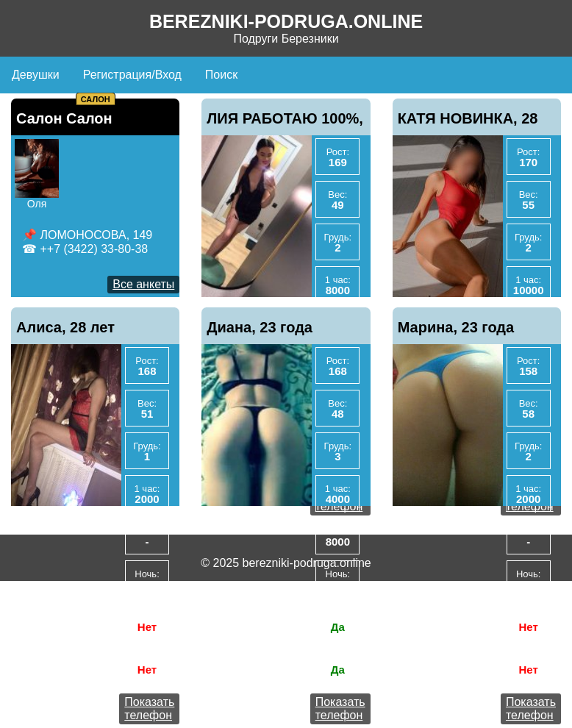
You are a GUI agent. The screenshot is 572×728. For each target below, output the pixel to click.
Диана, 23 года (260, 327)
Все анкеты (143, 284)
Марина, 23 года (456, 327)
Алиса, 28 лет (65, 327)
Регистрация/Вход (132, 75)
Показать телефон (149, 709)
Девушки (36, 75)
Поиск (221, 75)
